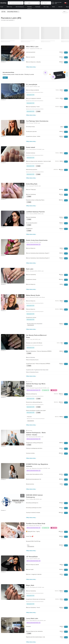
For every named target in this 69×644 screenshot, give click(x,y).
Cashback (45, 390)
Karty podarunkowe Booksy (33, 245)
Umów (66, 52)
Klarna (54, 390)
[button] (16, 3)
